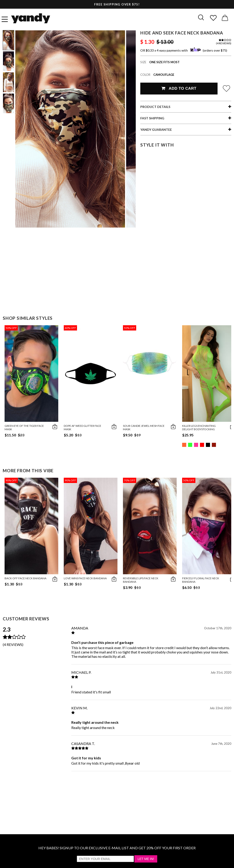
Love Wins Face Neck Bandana (85, 578)
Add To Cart (179, 88)
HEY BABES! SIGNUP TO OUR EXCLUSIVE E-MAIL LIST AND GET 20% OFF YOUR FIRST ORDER (117, 848)
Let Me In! (146, 859)
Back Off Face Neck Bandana (25, 578)
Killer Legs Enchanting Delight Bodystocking (199, 427)
